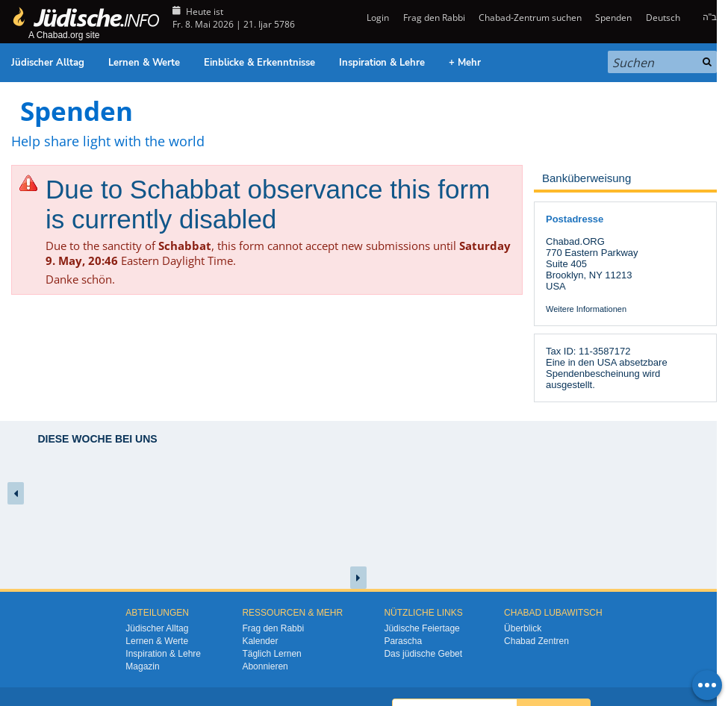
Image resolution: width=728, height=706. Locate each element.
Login (377, 18)
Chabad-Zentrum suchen (530, 18)
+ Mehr (465, 63)
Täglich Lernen (271, 654)
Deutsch (663, 18)
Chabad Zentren (536, 641)
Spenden (613, 18)
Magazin (142, 666)
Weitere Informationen (586, 309)
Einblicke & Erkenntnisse (259, 63)
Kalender (260, 641)
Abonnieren (265, 666)
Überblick (523, 628)
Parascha (403, 641)
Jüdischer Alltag (48, 63)
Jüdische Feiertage (421, 628)
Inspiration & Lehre (382, 63)
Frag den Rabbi (434, 18)
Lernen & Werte (144, 63)
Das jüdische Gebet (423, 654)
